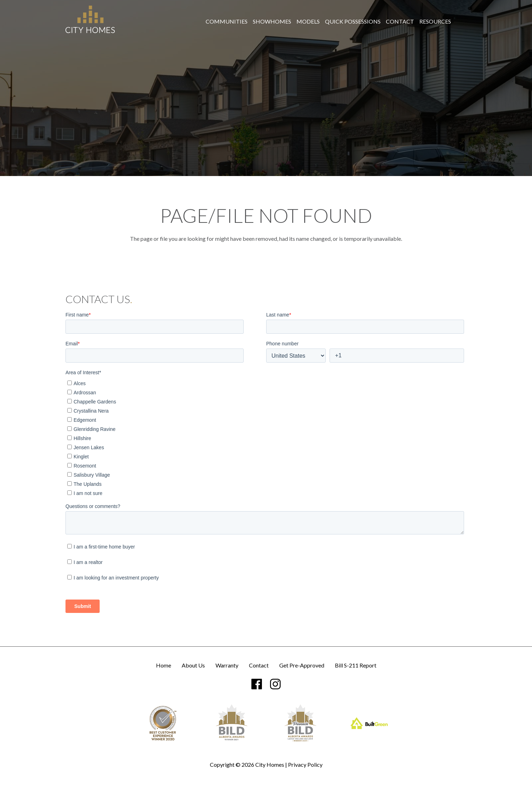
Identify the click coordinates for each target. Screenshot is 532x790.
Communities (227, 21)
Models (308, 21)
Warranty (227, 665)
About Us (193, 665)
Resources (435, 21)
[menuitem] (227, 21)
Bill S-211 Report (356, 665)
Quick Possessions (353, 21)
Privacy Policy (305, 764)
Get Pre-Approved (302, 665)
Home (164, 665)
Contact (400, 21)
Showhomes (272, 21)
